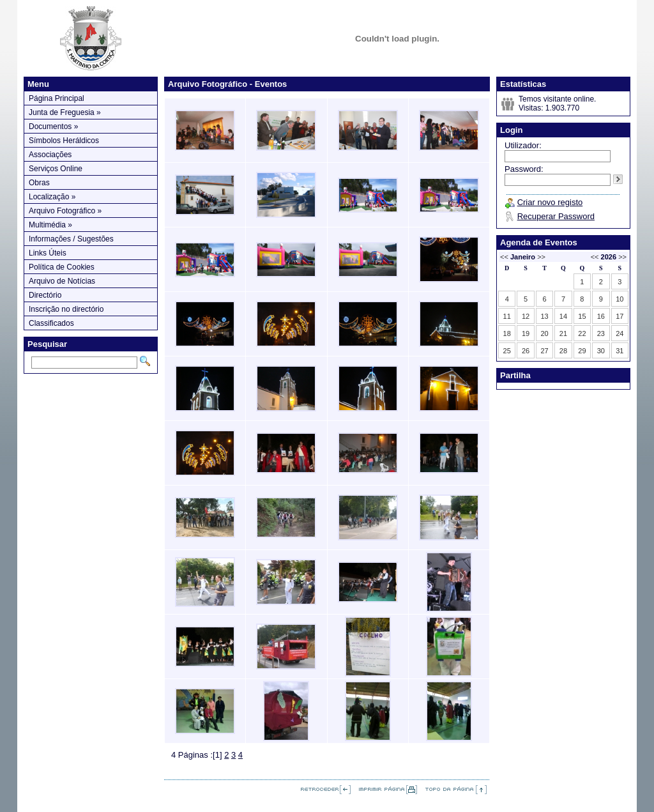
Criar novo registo (550, 202)
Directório (45, 295)
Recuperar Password (556, 216)
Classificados (51, 323)
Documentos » (53, 126)
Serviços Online (56, 169)
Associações (50, 155)
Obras (39, 183)
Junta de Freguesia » (65, 112)
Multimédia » (50, 225)
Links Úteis (48, 253)
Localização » (52, 197)
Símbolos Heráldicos (64, 141)
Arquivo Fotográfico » (65, 211)
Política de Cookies (62, 267)
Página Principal (57, 98)
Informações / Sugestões (71, 239)
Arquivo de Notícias (62, 281)
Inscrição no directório (66, 309)
